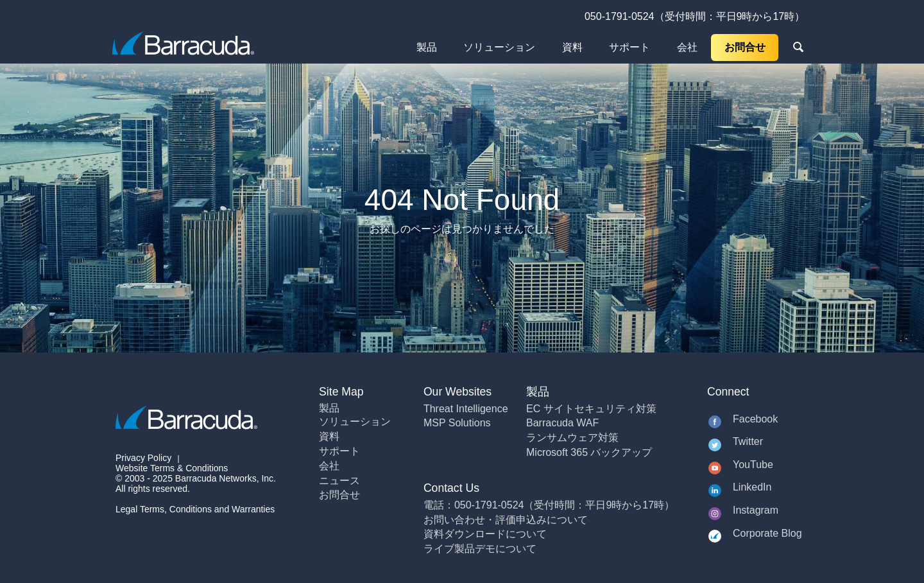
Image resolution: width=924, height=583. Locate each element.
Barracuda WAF (562, 423)
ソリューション (499, 47)
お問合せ (745, 47)
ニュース (339, 481)
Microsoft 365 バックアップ (589, 452)
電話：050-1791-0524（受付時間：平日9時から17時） (549, 505)
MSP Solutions (457, 423)
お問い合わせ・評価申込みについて (506, 520)
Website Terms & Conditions (172, 468)
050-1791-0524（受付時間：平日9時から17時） (695, 16)
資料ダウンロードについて (485, 534)
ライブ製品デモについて (480, 549)
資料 (572, 47)
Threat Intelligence (466, 409)
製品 (427, 47)
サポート (629, 47)
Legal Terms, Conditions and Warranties (195, 509)
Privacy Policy (143, 458)
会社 (687, 47)
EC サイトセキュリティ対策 (591, 409)
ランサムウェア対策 (572, 438)
